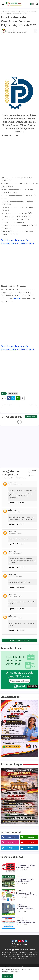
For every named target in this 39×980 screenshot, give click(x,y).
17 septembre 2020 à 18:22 (15, 485)
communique (11, 11)
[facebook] (13, 941)
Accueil (3, 11)
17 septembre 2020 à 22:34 (15, 512)
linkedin (31, 848)
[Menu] (3, 4)
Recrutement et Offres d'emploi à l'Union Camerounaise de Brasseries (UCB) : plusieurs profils (25, 866)
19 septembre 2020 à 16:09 (15, 596)
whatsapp (31, 837)
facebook (11, 837)
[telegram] (26, 941)
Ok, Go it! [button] (7, 976)
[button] (32, 4)
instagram (11, 842)
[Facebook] (9, 398)
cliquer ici (17, 298)
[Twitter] (13, 398)
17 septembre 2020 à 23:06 (15, 534)
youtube (31, 842)
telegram (11, 848)
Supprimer (21, 503)
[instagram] (23, 941)
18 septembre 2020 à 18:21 (15, 577)
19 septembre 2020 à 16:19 (15, 618)
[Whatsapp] (18, 398)
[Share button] (23, 398)
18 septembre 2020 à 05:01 (15, 553)
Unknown (12, 483)
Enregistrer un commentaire (19, 640)
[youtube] (19, 941)
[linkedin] (16, 941)
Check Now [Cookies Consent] (14, 972)
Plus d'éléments (31, 417)
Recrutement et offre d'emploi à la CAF (25, 880)
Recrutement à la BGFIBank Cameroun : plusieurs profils (25, 908)
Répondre (12, 503)
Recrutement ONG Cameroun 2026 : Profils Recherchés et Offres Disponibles (26, 894)
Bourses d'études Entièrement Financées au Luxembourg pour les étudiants (26, 921)
